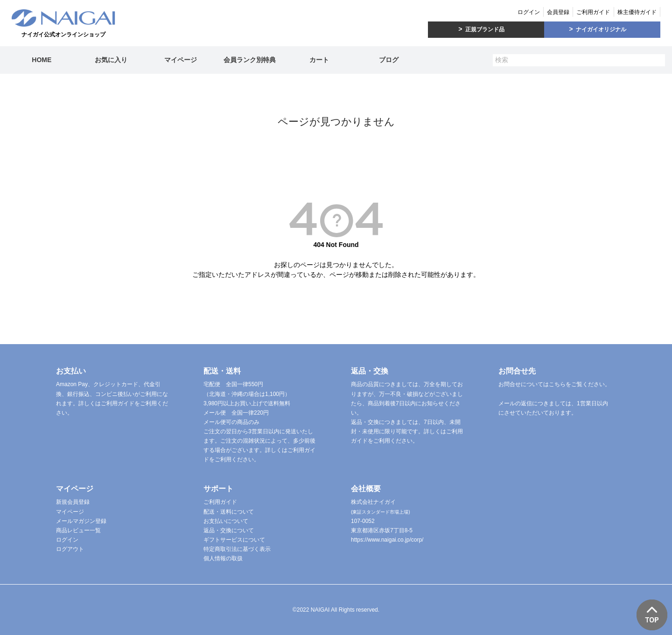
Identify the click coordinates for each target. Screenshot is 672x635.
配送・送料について (229, 512)
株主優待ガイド (637, 12)
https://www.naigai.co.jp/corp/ (387, 540)
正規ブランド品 (485, 29)
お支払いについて (226, 521)
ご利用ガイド (593, 12)
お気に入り (111, 60)
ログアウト (70, 549)
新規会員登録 (73, 502)
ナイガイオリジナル (601, 29)
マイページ (181, 60)
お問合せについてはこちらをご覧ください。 (554, 384)
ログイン (529, 12)
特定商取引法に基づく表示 (237, 549)
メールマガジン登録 (81, 521)
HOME (42, 60)
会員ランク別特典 (250, 60)
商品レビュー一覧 (78, 530)
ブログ (389, 60)
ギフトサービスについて (234, 540)
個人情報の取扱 (223, 558)
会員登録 (558, 12)
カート (319, 60)
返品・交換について (229, 530)
